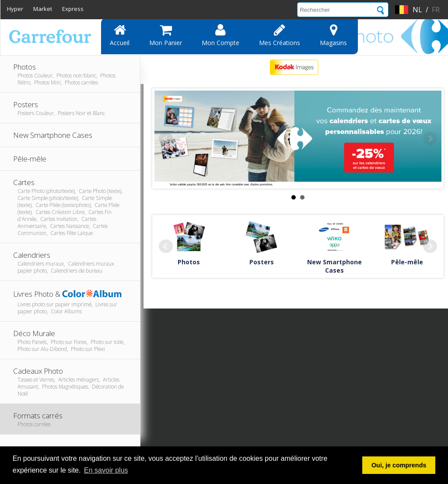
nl (417, 10)
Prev (166, 139)
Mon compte (220, 35)
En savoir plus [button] (106, 470)
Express (73, 9)
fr (436, 10)
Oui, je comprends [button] (399, 465)
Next (430, 139)
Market (43, 9)
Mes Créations (280, 35)
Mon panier (166, 35)
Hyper (15, 9)
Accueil (120, 35)
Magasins (333, 35)
